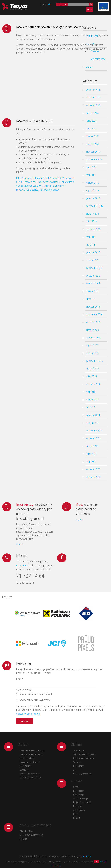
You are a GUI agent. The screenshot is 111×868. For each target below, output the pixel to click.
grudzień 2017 (93, 252)
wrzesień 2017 (93, 276)
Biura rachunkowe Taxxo (83, 758)
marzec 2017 (93, 291)
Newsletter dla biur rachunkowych (34, 694)
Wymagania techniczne (30, 774)
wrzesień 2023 (93, 105)
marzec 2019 (93, 183)
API (75, 770)
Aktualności (92, 36)
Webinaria (24, 770)
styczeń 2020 (93, 144)
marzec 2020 (93, 136)
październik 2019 (94, 159)
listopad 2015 (93, 353)
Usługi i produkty (27, 758)
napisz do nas (23, 565)
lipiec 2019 (91, 167)
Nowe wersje (78, 795)
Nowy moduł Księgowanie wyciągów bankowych (50, 27)
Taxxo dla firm (79, 750)
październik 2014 (94, 431)
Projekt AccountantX (82, 802)
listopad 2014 (93, 423)
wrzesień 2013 (93, 469)
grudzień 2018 (93, 198)
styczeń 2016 (93, 345)
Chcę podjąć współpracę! (31, 778)
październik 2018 (94, 206)
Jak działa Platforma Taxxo (32, 754)
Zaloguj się (62, 4)
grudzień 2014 (93, 415)
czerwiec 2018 (93, 229)
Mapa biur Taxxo (27, 831)
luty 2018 (91, 245)
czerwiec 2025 (93, 97)
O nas (76, 787)
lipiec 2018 (91, 221)
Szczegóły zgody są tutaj (29, 714)
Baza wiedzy (25, 766)
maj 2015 (91, 392)
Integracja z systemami (30, 762)
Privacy (76, 814)
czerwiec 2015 (93, 384)
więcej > (20, 544)
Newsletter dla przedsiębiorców (33, 700)
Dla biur (90, 67)
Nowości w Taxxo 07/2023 (35, 121)
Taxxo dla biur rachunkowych (32, 750)
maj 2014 (91, 461)
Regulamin (78, 806)
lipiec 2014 (91, 454)
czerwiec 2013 (93, 477)
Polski (50, 4)
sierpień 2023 (93, 113)
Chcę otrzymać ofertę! (82, 774)
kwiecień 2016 (93, 338)
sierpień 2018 (93, 214)
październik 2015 (94, 361)
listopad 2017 (93, 260)
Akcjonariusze (79, 810)
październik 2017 (94, 268)
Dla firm (90, 44)
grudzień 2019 (93, 152)
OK (96, 862)
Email (20, 679)
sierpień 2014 (93, 446)
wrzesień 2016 (93, 322)
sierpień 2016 (93, 330)
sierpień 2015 (93, 369)
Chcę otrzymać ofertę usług (32, 835)
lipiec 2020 (91, 128)
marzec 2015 (93, 400)
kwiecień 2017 (93, 283)
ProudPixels (85, 856)
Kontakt (77, 818)
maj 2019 (91, 175)
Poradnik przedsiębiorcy (98, 55)
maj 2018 (91, 237)
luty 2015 (91, 407)
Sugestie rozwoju (81, 799)
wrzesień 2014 (93, 438)
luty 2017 (91, 299)
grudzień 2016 (93, 307)
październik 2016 (94, 314)
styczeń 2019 (93, 190)
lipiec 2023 (91, 121)
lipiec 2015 (91, 376)
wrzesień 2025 (93, 90)
